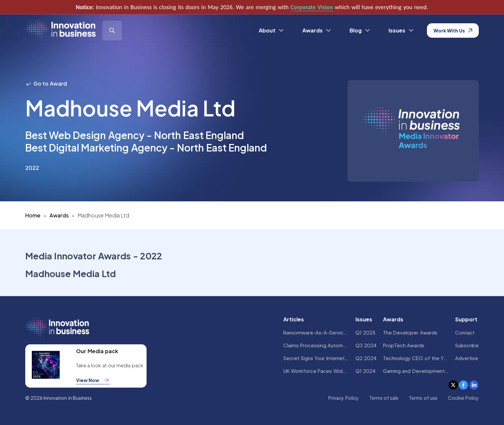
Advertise (467, 358)
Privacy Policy (343, 398)
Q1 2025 (365, 332)
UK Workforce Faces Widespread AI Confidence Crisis (316, 371)
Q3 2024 (366, 345)
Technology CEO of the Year (416, 358)
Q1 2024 (365, 371)
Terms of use (423, 398)
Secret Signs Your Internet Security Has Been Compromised (316, 358)
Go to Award (46, 83)
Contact (465, 332)
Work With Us (453, 30)
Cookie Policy (463, 398)
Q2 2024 (366, 358)
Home (33, 215)
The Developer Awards (410, 332)
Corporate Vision (312, 7)
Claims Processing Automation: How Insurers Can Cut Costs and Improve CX (316, 345)
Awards (59, 215)
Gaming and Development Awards (416, 371)
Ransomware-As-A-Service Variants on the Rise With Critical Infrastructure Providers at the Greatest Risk (316, 332)
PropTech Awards (404, 345)
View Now (93, 380)
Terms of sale (384, 398)
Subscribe (467, 345)
